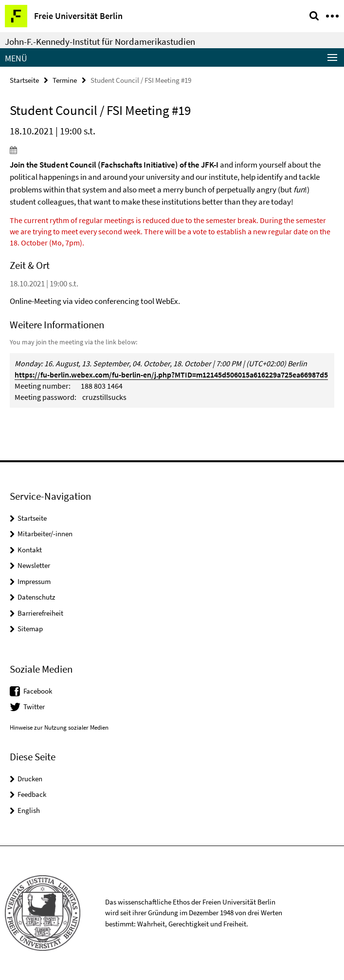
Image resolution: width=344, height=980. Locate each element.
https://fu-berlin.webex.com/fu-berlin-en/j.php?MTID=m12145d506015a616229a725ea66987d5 (171, 375)
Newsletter (34, 565)
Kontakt (30, 550)
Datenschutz (36, 597)
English (29, 810)
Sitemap (30, 629)
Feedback (32, 794)
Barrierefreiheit (40, 613)
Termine (65, 80)
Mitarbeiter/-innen (45, 534)
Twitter (34, 707)
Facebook (38, 691)
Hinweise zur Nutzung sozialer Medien (59, 727)
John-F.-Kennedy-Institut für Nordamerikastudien (100, 41)
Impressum (34, 581)
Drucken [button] (30, 779)
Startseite (24, 80)
